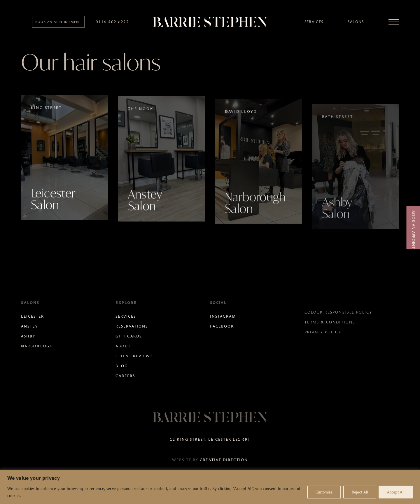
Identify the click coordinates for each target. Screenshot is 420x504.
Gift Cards (129, 336)
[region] (210, 487)
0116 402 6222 (112, 22)
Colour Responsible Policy (338, 312)
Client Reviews (134, 356)
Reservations (132, 326)
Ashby (28, 336)
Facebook (222, 326)
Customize (324, 492)
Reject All (360, 492)
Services (314, 22)
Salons (356, 22)
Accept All (396, 492)
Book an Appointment (413, 236)
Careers (125, 376)
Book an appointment (58, 22)
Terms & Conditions (330, 322)
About (123, 346)
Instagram (223, 316)
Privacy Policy (323, 332)
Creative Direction (224, 460)
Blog (122, 366)
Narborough (37, 346)
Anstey (29, 326)
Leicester (33, 316)
